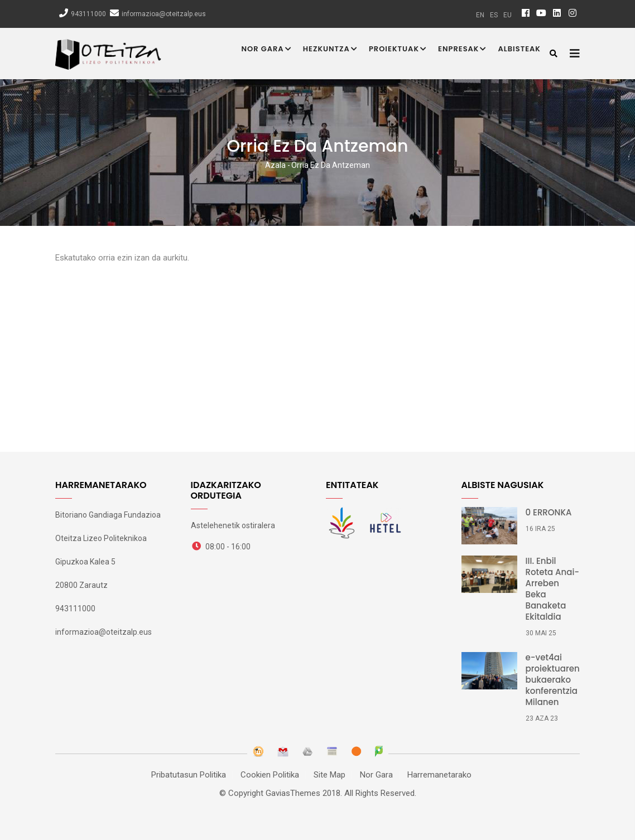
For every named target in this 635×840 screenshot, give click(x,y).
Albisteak (519, 49)
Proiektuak (398, 50)
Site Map (329, 775)
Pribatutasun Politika (189, 775)
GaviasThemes (293, 793)
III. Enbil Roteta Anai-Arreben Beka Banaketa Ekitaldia (553, 589)
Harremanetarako (439, 775)
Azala (275, 165)
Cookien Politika (270, 775)
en (480, 15)
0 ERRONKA (549, 513)
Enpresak (462, 50)
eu (507, 15)
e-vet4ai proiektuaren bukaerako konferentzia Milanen (553, 680)
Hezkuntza (330, 50)
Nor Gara (267, 50)
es (494, 15)
